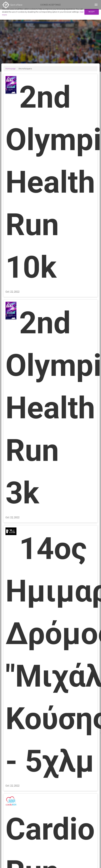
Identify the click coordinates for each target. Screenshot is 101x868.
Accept (92, 12)
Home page (10, 69)
